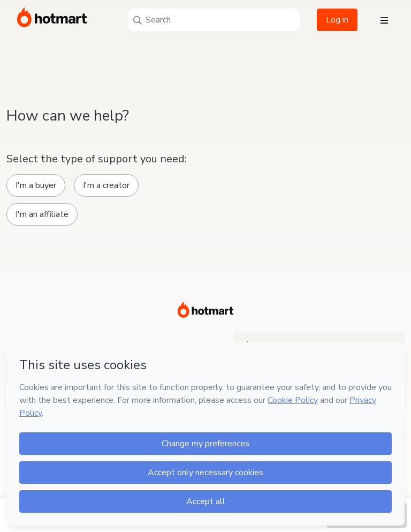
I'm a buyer (36, 185)
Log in (337, 20)
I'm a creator (106, 185)
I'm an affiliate (42, 214)
